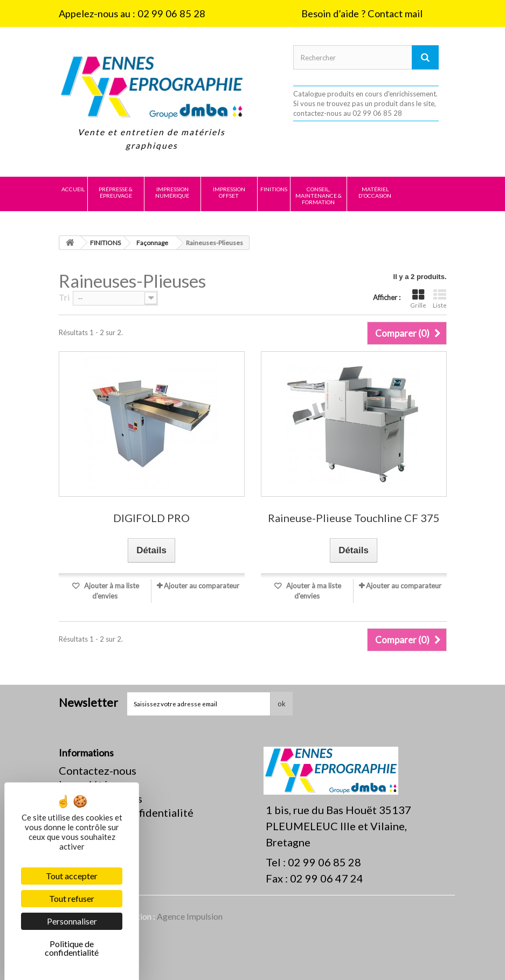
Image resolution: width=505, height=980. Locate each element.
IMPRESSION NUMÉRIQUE (172, 192)
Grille (418, 299)
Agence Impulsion (190, 916)
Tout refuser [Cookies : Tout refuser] (72, 898)
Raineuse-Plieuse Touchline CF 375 (354, 518)
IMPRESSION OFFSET (229, 192)
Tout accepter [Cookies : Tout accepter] (72, 876)
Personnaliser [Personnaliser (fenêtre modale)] (72, 921)
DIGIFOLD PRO (151, 518)
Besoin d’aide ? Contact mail (362, 13)
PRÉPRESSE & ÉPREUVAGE (116, 192)
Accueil (73, 189)
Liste (440, 299)
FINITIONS (274, 189)
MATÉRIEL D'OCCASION (375, 192)
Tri (64, 297)
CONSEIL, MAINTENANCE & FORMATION (319, 196)
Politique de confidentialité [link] (72, 948)
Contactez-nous (98, 770)
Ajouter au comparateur (202, 586)
